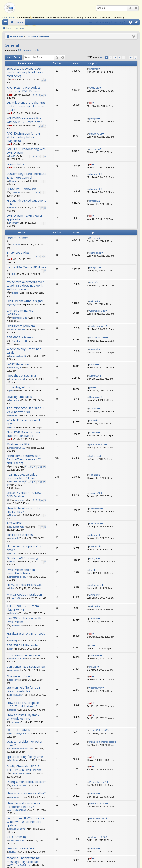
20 (35, 482)
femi (92, 570)
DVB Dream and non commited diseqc (21, 571)
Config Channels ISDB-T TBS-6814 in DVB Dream (24, 768)
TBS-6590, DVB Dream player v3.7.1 (23, 608)
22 (41, 482)
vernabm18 (95, 493)
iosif (11, 649)
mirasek (93, 364)
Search (130, 8)
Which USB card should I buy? (23, 422)
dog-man (13, 797)
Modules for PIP (18, 444)
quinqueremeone (17, 659)
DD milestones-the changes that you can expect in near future (26, 106)
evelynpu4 (94, 149)
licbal (12, 588)
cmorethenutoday (18, 577)
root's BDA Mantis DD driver (26, 267)
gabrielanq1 (95, 253)
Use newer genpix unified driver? (24, 548)
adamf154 (94, 376)
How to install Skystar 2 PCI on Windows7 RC (26, 717)
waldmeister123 (19, 318)
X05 (20, 50)
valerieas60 (95, 508)
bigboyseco (20, 500)
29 (45, 467)
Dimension (14, 400)
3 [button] (115, 57)
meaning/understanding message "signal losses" (24, 860)
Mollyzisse (95, 456)
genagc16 (94, 267)
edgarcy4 (94, 535)
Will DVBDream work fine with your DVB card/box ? (24, 120)
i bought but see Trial (22, 376)
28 (41, 467)
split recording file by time (25, 757)
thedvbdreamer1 (17, 329)
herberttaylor (15, 368)
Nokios (13, 515)
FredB (36, 50)
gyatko (15, 293)
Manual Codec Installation (24, 594)
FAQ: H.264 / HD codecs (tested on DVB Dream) (24, 89)
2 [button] (111, 57)
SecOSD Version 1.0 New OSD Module (24, 494)
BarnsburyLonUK (20, 341)
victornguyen (15, 695)
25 (32, 467)
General (45, 36)
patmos (15, 722)
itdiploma (14, 760)
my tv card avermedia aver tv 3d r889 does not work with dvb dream (25, 285)
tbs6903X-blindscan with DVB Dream (24, 620)
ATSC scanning (17, 837)
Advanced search (136, 8)
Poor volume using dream (25, 655)
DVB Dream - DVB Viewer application (25, 217)
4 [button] (119, 57)
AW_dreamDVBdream (20, 865)
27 (38, 467)
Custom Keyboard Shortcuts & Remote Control (26, 176)
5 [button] (124, 57)
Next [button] (135, 57)
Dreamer (27, 50)
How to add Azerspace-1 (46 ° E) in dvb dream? (24, 705)
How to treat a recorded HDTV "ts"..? (24, 510)
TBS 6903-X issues (20, 337)
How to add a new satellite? (26, 793)
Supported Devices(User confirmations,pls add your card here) (25, 72)
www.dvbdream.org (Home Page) (107, 22)
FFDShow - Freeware (21, 189)
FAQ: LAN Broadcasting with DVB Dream (26, 151)
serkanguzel (95, 585)
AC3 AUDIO (15, 523)
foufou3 (13, 852)
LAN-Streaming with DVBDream (21, 312)
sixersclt (13, 562)
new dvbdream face (21, 848)
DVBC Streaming (18, 364)
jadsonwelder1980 (21, 774)
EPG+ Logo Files (18, 253)
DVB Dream (8, 18)
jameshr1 (94, 201)
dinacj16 (94, 558)
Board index (17, 36)
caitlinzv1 (94, 546)
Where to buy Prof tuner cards (24, 351)
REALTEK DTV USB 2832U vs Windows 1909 (25, 410)
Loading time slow (19, 397)
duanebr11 (95, 174)
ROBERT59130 (17, 527)
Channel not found (19, 676)
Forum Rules (15, 164)
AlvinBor (94, 595)
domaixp (13, 641)
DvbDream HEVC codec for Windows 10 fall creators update (26, 822)
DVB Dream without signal (25, 301)
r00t (13, 274)
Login (22, 28)
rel (13, 80)
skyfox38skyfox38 (18, 733)
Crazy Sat (94, 88)
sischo (12, 427)
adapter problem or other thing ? (25, 743)
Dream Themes (18, 238)
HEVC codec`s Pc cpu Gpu (25, 585)
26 (35, 467)
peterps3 (94, 119)
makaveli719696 (17, 448)
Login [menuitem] (137, 23)
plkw (11, 391)
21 (38, 482)
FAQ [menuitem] (132, 23)
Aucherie (13, 670)
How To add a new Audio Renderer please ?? (24, 805)
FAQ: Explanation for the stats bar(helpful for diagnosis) (23, 137)
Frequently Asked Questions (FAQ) (26, 202)
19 (32, 482)
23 (45, 482)
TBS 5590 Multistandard (24, 645)
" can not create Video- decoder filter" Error (23, 476)
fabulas (13, 710)
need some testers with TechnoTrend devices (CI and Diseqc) (24, 459)
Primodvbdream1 (20, 785)
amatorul (94, 349)
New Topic (14, 57)
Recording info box (20, 387)
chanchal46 (95, 523)
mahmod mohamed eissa (22, 749)
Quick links (6, 23)
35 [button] (131, 57)
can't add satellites (20, 535)
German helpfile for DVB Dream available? (24, 689)
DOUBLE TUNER (18, 730)
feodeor (13, 680)
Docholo (13, 553)
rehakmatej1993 (17, 829)
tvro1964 (16, 598)
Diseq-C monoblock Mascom (26, 782)
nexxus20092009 (18, 810)
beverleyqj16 (96, 134)
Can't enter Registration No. (26, 667)
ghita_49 (13, 304)
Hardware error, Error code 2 (26, 635)
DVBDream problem (21, 326)
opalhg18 (94, 475)
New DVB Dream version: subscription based (24, 434)
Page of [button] (101, 57)
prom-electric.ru (97, 445)
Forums (19, 22)
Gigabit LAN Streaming (22, 558)
